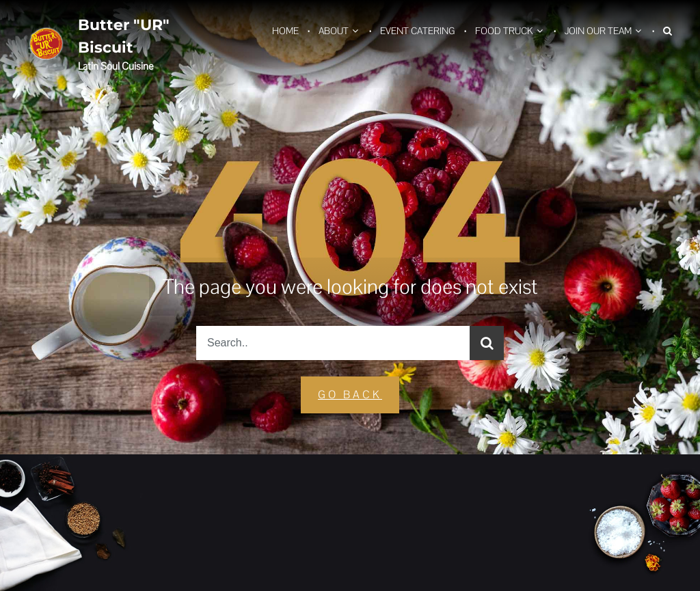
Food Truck (504, 31)
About (334, 31)
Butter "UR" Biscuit (124, 36)
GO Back (350, 395)
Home (285, 31)
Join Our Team (598, 31)
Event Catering (418, 31)
